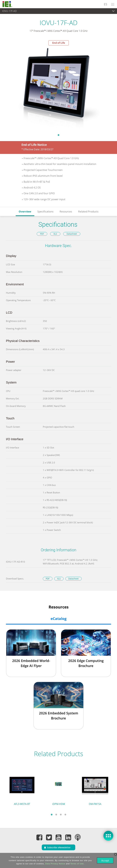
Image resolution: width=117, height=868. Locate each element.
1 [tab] (58, 135)
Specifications (45, 211)
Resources (66, 211)
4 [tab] (65, 815)
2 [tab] (56, 815)
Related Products (88, 211)
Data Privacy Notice (55, 864)
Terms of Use (77, 864)
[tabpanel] (58, 89)
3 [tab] (61, 815)
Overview (25, 211)
